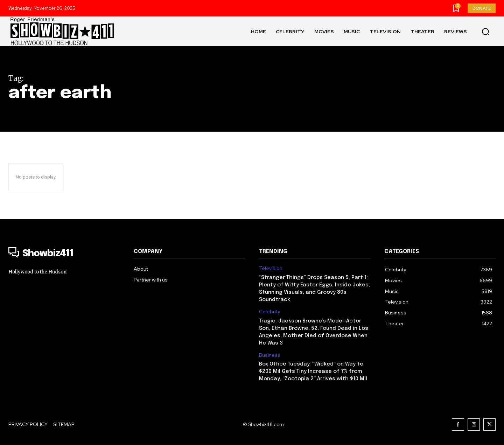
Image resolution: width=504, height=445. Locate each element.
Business (270, 355)
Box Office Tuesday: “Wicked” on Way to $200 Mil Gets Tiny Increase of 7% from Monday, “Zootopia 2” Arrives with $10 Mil (313, 371)
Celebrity (269, 312)
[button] (485, 32)
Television (271, 268)
